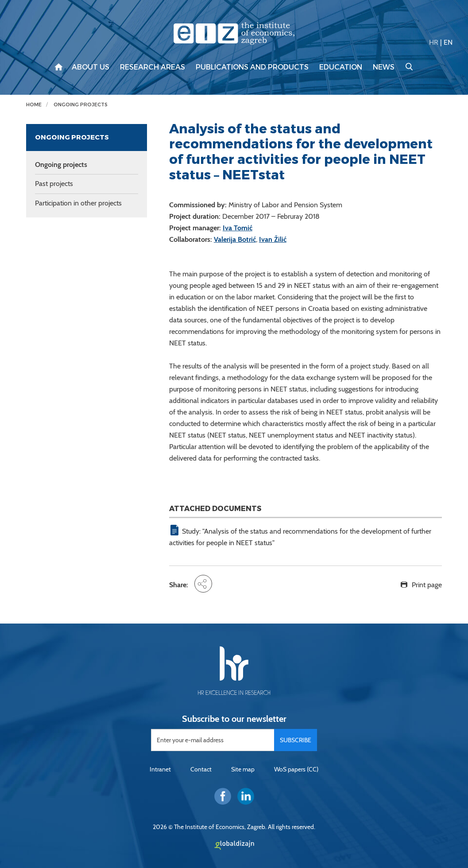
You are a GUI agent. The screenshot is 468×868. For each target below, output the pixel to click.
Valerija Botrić (235, 239)
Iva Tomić (238, 228)
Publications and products (252, 67)
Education (341, 67)
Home (34, 105)
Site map (243, 769)
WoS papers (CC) (296, 769)
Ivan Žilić (273, 239)
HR (434, 42)
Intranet (160, 769)
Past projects (54, 184)
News (384, 67)
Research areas (153, 67)
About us (91, 67)
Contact (201, 769)
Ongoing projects (81, 105)
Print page (427, 585)
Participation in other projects (78, 203)
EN (448, 42)
